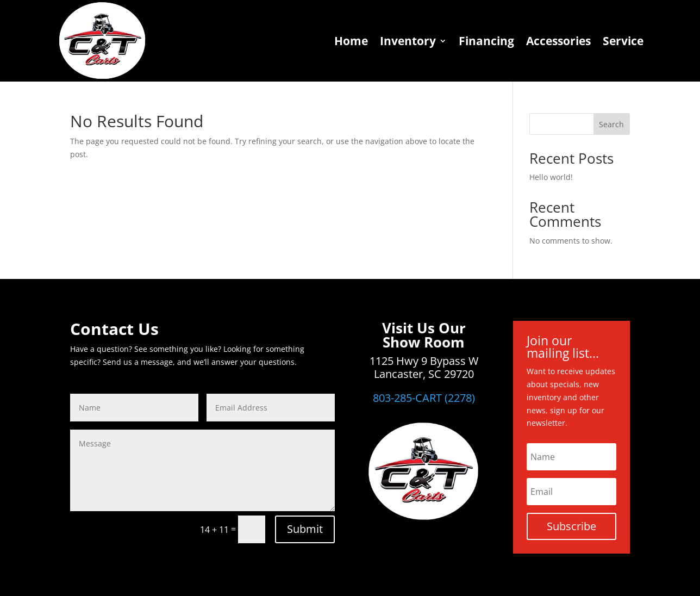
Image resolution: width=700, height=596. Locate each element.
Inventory (408, 41)
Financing (486, 41)
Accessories (558, 41)
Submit (305, 529)
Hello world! (551, 177)
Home (351, 41)
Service (623, 41)
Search (611, 124)
